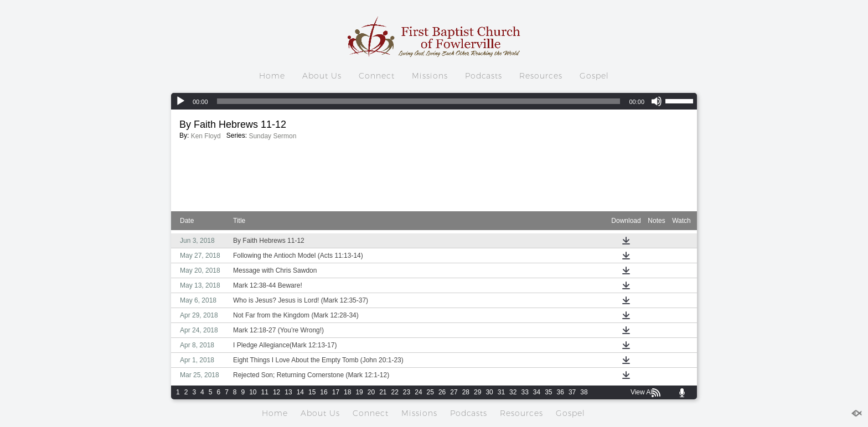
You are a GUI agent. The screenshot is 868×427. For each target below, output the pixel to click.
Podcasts (484, 76)
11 (265, 392)
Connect (377, 76)
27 (454, 392)
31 (501, 392)
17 (336, 392)
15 (312, 392)
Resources (541, 76)
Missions (430, 76)
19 (359, 392)
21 (383, 392)
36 (560, 392)
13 (288, 392)
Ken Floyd (206, 136)
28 (466, 392)
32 (513, 392)
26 (442, 392)
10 (253, 392)
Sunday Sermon (272, 136)
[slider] (419, 101)
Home (272, 76)
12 (277, 392)
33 (525, 392)
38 (584, 392)
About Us (322, 76)
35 (548, 392)
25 (430, 392)
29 (477, 392)
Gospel (594, 76)
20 (371, 392)
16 (324, 392)
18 (347, 392)
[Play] (180, 101)
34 (537, 392)
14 (300, 392)
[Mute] (657, 101)
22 (395, 392)
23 (407, 392)
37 (572, 392)
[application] (434, 101)
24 (418, 392)
